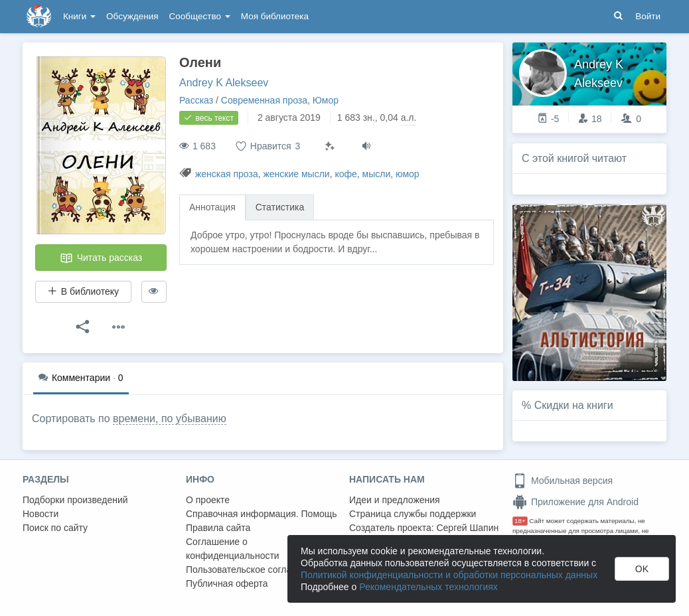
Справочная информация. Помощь (262, 514)
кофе (345, 174)
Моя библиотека (275, 16)
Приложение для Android (575, 502)
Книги (79, 16)
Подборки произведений (75, 500)
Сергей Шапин (467, 528)
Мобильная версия (563, 481)
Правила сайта (218, 528)
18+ (520, 521)
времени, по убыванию (170, 419)
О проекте (208, 500)
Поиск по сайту (55, 528)
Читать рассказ (101, 258)
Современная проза (264, 100)
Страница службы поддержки (413, 514)
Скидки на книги (574, 405)
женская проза (227, 174)
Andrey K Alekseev (224, 83)
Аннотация (212, 207)
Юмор (326, 100)
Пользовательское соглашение (253, 570)
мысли (377, 174)
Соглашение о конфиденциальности (233, 549)
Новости (40, 514)
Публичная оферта (227, 583)
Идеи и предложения (395, 500)
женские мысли (296, 174)
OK (642, 569)
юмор (408, 174)
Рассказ (196, 100)
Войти (648, 16)
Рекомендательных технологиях (428, 587)
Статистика (280, 207)
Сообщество (200, 16)
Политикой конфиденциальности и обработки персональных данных (449, 575)
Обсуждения (132, 16)
